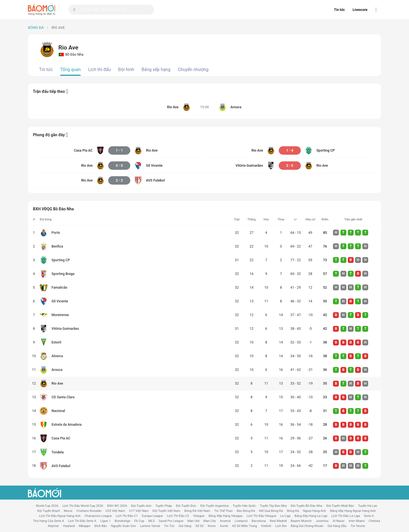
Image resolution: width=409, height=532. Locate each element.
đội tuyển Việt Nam (166, 511)
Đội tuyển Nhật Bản (340, 506)
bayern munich (301, 521)
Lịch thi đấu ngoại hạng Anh (60, 516)
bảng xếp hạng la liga (311, 516)
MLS (151, 521)
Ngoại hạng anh (315, 511)
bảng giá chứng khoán (307, 526)
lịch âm (281, 526)
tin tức (169, 526)
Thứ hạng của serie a (49, 521)
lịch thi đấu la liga (346, 516)
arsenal (225, 521)
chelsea (374, 521)
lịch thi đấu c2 (178, 516)
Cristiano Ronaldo (89, 511)
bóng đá (293, 511)
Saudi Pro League (171, 521)
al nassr (339, 521)
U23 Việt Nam (115, 511)
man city (210, 521)
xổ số (200, 526)
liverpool (241, 521)
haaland (69, 526)
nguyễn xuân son (123, 526)
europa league (153, 516)
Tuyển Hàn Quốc (244, 506)
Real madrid (278, 521)
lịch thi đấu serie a (82, 521)
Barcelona (259, 521)
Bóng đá (36, 28)
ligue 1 (106, 521)
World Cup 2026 (47, 506)
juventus (322, 521)
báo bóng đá (246, 511)
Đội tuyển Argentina (215, 506)
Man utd (193, 521)
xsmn (212, 526)
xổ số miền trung (244, 526)
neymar (54, 526)
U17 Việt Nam (139, 511)
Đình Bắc (101, 526)
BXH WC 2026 (117, 506)
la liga (286, 516)
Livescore (360, 10)
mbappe (85, 526)
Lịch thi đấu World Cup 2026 (83, 506)
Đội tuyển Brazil (49, 511)
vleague (199, 516)
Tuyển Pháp (164, 506)
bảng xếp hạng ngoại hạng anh (353, 511)
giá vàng (185, 526)
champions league (98, 516)
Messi (68, 511)
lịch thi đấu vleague (261, 516)
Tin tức (340, 10)
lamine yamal (150, 526)
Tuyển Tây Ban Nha (273, 506)
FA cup (139, 521)
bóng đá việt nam (198, 511)
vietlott (266, 526)
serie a (369, 516)
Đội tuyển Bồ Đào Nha (307, 506)
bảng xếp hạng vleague (226, 516)
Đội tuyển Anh (141, 506)
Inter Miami (357, 521)
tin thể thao (223, 511)
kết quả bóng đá (271, 511)
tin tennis (358, 526)
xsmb (224, 526)
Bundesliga (122, 521)
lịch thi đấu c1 (127, 516)
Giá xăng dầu (337, 526)
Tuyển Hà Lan (368, 506)
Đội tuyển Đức (186, 506)
